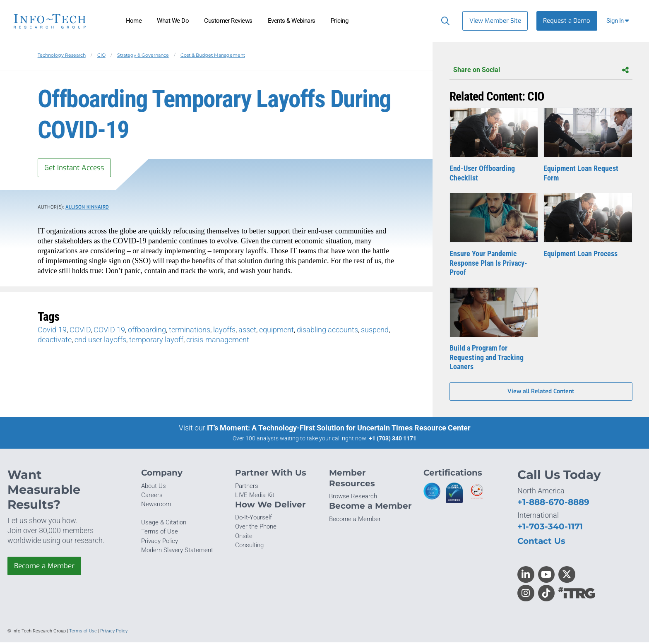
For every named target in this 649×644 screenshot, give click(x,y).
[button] (619, 21)
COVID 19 (109, 331)
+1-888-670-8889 (553, 503)
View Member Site (495, 21)
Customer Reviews (228, 21)
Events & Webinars (292, 21)
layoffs (224, 331)
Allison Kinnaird (87, 208)
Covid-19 (52, 331)
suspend (375, 331)
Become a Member (47, 568)
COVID (80, 331)
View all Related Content (541, 393)
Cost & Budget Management (213, 55)
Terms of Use (160, 533)
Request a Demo (567, 21)
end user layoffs (100, 341)
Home (134, 21)
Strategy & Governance (143, 55)
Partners (247, 488)
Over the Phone (256, 528)
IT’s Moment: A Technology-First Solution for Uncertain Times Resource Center (339, 429)
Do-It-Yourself (254, 519)
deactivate (55, 341)
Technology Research (62, 55)
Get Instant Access (77, 168)
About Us (154, 488)
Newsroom (156, 506)
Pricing (339, 21)
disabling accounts (327, 331)
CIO (101, 55)
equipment (276, 331)
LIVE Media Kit (255, 497)
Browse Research (353, 498)
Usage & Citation (164, 524)
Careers (152, 497)
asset (247, 331)
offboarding (147, 331)
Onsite (244, 538)
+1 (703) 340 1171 (393, 440)
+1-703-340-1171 (550, 528)
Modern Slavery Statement (177, 552)
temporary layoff (156, 341)
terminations (190, 331)
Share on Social (541, 70)
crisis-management (218, 341)
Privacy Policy (160, 542)
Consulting (249, 547)
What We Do (173, 21)
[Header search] (443, 21)
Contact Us (541, 542)
